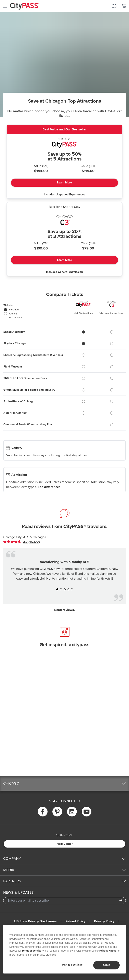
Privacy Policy (104, 921)
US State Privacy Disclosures (35, 921)
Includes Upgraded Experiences (64, 195)
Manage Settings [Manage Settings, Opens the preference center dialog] (72, 965)
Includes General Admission (64, 272)
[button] (57, 589)
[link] (22, 542)
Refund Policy (75, 921)
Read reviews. (64, 610)
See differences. (49, 487)
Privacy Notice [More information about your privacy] (108, 951)
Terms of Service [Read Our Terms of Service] (31, 951)
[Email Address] (64, 901)
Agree (107, 965)
